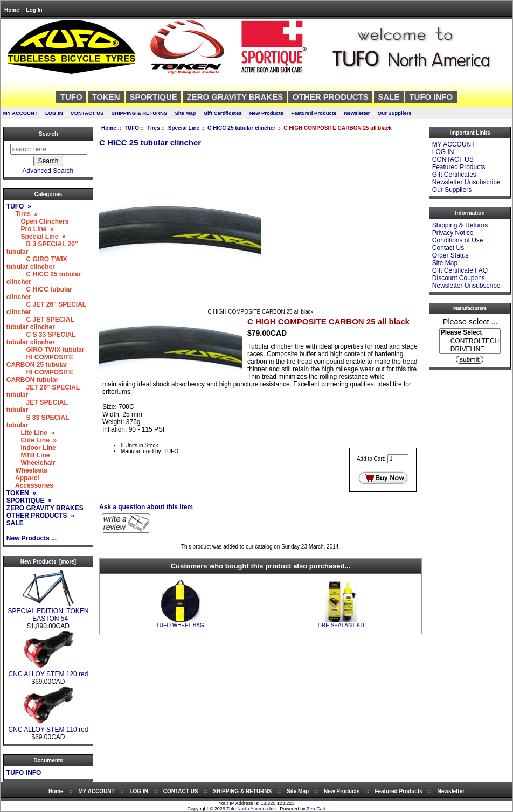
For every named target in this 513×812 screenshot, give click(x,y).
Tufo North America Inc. (252, 809)
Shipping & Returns (460, 225)
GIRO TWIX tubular (46, 350)
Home (12, 10)
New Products (266, 113)
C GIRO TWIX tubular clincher (37, 263)
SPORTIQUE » (29, 501)
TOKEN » (21, 493)
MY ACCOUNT (20, 113)
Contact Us (448, 248)
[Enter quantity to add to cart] (398, 459)
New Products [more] (48, 562)
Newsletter (357, 113)
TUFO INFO (431, 97)
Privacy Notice (453, 233)
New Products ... (32, 538)
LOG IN (54, 113)
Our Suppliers (395, 113)
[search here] (49, 149)
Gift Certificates (223, 113)
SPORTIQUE (153, 97)
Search (48, 134)
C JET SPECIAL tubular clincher (40, 323)
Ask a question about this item (146, 507)
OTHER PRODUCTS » (40, 516)
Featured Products (314, 113)
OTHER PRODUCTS (331, 97)
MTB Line (28, 455)
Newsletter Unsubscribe (466, 182)
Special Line (184, 128)
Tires (154, 128)
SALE (389, 97)
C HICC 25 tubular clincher (241, 128)
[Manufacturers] (470, 341)
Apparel (23, 478)
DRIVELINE (470, 349)
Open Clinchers (37, 221)
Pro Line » (30, 229)
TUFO (132, 128)
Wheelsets (27, 470)
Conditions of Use (458, 240)
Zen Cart (316, 809)
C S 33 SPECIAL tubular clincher (41, 338)
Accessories (30, 485)
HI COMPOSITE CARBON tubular (40, 376)
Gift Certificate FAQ (460, 270)
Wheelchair (31, 463)
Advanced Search (48, 171)
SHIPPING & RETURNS (139, 113)
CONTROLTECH (470, 341)
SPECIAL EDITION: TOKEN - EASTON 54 (48, 612)
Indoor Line (31, 448)
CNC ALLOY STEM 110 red (48, 727)
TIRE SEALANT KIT (341, 625)
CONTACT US (87, 113)
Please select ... (470, 321)
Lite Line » (30, 433)
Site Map (185, 113)
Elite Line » (32, 440)
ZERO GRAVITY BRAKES (235, 97)
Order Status (450, 255)
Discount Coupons (459, 278)
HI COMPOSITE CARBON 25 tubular (40, 361)
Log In (34, 10)
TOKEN (106, 97)
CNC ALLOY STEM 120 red (48, 671)
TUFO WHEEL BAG (180, 625)
